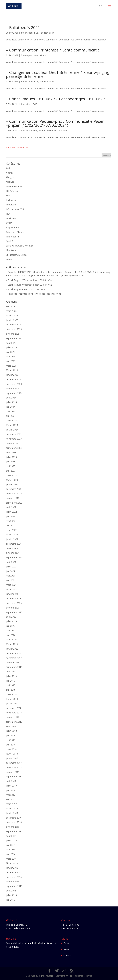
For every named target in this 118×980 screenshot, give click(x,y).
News (66, 949)
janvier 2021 (12, 594)
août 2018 (11, 726)
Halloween (11, 200)
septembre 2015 (14, 886)
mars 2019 (11, 694)
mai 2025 (11, 357)
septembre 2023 (14, 448)
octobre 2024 (13, 389)
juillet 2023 (11, 457)
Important (11, 205)
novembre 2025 (14, 329)
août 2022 (11, 507)
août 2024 (11, 398)
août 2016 (11, 836)
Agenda (10, 173)
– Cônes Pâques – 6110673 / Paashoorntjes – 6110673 (56, 99)
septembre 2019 (14, 667)
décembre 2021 (14, 544)
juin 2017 (11, 790)
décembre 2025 (14, 325)
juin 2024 (11, 407)
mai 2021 (11, 576)
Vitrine (43, 55)
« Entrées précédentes (17, 147)
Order (9, 223)
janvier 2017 (12, 813)
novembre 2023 (14, 439)
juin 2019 (11, 681)
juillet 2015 (11, 895)
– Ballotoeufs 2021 (23, 27)
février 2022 (12, 535)
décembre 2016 (14, 818)
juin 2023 (11, 462)
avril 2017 (11, 799)
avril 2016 (11, 854)
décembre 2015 (14, 872)
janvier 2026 (12, 320)
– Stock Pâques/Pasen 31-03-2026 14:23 (26, 289)
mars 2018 (11, 749)
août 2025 (11, 343)
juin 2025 (11, 352)
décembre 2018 (14, 708)
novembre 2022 (14, 494)
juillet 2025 (11, 347)
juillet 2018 (11, 731)
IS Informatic (46, 976)
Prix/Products (61, 130)
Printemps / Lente (29, 55)
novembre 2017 (14, 767)
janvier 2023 (12, 484)
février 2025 (12, 370)
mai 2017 (11, 795)
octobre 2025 (13, 334)
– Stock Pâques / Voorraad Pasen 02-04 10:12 (29, 285)
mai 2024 (11, 411)
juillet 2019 (11, 676)
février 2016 (12, 863)
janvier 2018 (12, 758)
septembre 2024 (14, 393)
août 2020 (11, 617)
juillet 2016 (11, 841)
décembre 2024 (14, 379)
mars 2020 (11, 640)
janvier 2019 (12, 704)
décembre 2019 (14, 653)
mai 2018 (11, 740)
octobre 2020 (13, 608)
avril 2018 (11, 745)
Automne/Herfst (14, 186)
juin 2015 (11, 900)
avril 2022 (11, 526)
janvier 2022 (12, 539)
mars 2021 (11, 585)
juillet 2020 (11, 621)
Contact (67, 955)
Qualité (10, 241)
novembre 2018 (14, 713)
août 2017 (11, 781)
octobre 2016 (13, 827)
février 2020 (12, 644)
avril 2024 (11, 416)
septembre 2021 (14, 557)
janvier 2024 (12, 430)
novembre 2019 (14, 658)
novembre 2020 (14, 603)
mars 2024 (11, 420)
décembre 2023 (14, 434)
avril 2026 (11, 306)
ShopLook (11, 250)
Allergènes (11, 177)
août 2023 (11, 452)
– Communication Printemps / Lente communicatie (53, 50)
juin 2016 (11, 845)
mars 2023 (11, 475)
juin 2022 (11, 516)
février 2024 (12, 425)
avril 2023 (11, 471)
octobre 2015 (13, 882)
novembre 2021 (14, 548)
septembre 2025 (14, 338)
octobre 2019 (13, 662)
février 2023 (12, 480)
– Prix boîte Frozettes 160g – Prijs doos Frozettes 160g (33, 294)
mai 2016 (11, 850)
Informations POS (29, 33)
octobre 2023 (13, 443)
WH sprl (70, 976)
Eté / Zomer (12, 191)
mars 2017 (11, 804)
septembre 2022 (14, 503)
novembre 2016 (14, 822)
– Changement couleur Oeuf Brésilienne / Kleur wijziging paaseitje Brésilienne (58, 74)
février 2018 (12, 754)
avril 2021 (11, 580)
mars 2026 (11, 311)
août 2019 (11, 672)
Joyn (8, 214)
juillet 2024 (11, 402)
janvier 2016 (12, 868)
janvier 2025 (12, 375)
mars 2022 (11, 530)
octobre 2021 (13, 553)
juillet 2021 (11, 567)
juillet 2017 (11, 786)
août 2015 (11, 891)
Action (9, 168)
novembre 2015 (14, 877)
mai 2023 (11, 466)
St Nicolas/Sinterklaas (17, 255)
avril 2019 (11, 690)
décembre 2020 (14, 598)
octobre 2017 (13, 772)
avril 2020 (11, 635)
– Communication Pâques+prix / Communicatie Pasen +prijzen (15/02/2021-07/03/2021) (55, 123)
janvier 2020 (12, 649)
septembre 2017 (14, 776)
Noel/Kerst (11, 218)
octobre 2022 (13, 498)
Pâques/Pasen (47, 33)
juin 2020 (11, 626)
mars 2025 (11, 366)
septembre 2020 (14, 612)
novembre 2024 (14, 384)
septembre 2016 (14, 831)
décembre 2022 (14, 489)
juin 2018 (11, 735)
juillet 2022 (11, 512)
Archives (10, 182)
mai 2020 (11, 630)
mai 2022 (11, 521)
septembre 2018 (14, 722)
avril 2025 (11, 361)
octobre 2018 (13, 717)
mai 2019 (11, 685)
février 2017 (12, 808)
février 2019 (12, 699)
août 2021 (11, 562)
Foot (8, 196)
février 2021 (12, 589)
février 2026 (12, 316)
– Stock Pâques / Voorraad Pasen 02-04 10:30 (29, 280)
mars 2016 (11, 859)
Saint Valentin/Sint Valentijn (19, 246)
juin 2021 (11, 571)
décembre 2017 (14, 763)
